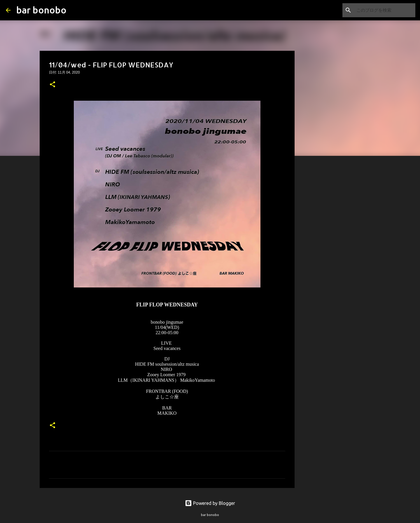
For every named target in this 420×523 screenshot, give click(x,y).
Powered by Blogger (210, 503)
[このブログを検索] (385, 10)
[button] (52, 85)
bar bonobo (41, 10)
